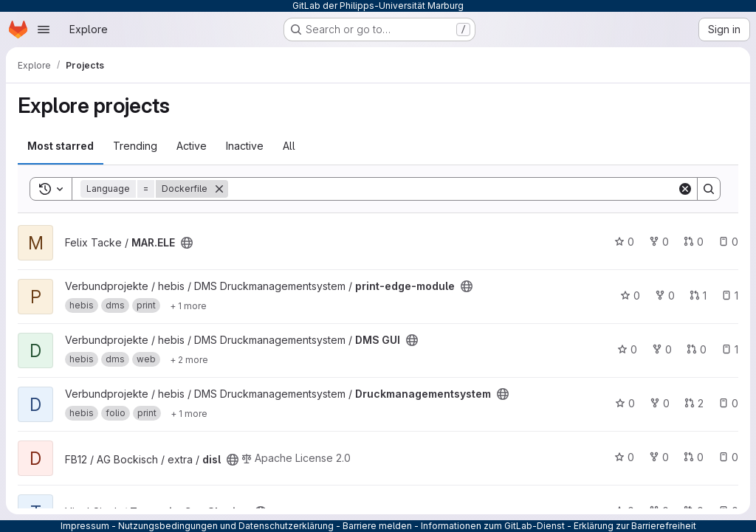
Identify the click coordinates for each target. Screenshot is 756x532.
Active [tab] (192, 146)
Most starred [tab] (61, 146)
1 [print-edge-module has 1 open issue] (730, 296)
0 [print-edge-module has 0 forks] (665, 296)
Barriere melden (377, 526)
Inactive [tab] (245, 146)
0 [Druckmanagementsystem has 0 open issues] (728, 403)
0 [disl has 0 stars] (624, 457)
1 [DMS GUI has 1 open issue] (730, 349)
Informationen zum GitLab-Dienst (493, 526)
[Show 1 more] (188, 305)
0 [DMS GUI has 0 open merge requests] (697, 349)
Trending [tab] (135, 146)
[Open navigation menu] (44, 30)
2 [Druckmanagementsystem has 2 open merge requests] (694, 403)
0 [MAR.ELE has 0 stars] (624, 242)
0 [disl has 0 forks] (659, 457)
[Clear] (685, 189)
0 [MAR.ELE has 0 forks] (659, 242)
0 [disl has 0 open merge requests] (694, 457)
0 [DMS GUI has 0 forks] (662, 349)
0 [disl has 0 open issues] (728, 457)
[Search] (453, 189)
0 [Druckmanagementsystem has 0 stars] (625, 403)
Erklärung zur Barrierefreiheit (635, 526)
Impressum (85, 526)
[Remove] (219, 189)
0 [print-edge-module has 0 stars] (630, 296)
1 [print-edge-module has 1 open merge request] (698, 296)
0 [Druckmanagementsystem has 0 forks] (660, 403)
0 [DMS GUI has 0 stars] (627, 349)
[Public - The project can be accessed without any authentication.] (187, 243)
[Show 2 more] (189, 359)
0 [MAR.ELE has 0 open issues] (728, 242)
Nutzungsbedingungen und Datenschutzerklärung (226, 526)
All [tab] (289, 146)
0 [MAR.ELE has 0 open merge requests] (694, 242)
